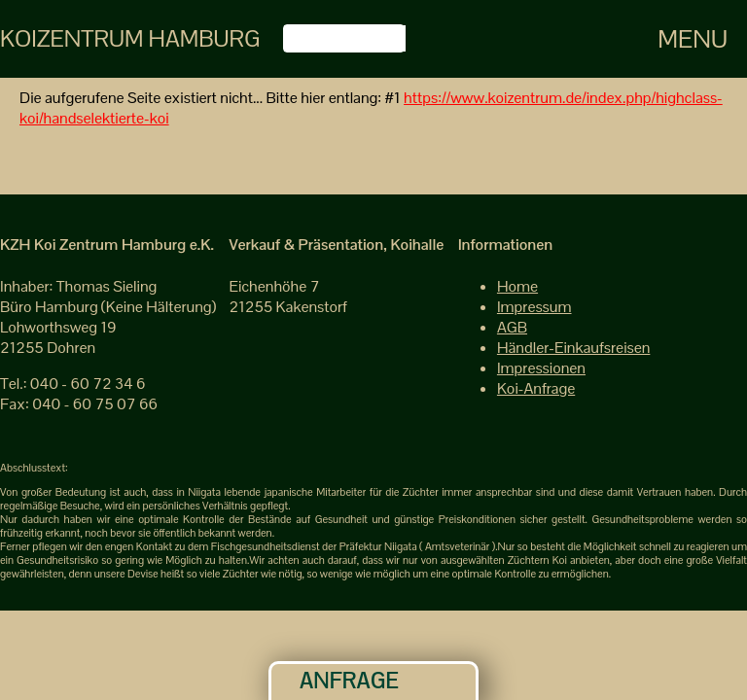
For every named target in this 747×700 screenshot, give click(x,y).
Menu (693, 39)
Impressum (534, 307)
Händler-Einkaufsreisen (573, 348)
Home (517, 286)
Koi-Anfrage (536, 388)
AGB (512, 327)
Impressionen (541, 368)
